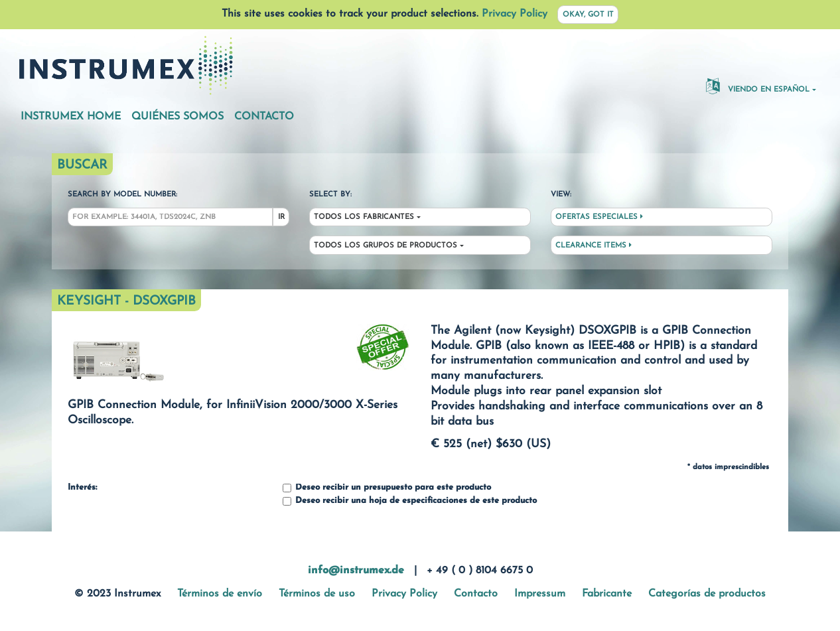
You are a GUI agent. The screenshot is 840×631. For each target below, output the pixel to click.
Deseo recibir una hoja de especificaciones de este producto (410, 501)
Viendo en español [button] (758, 86)
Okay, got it (588, 15)
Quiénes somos (177, 117)
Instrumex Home (71, 117)
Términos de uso (317, 594)
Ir (281, 217)
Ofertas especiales (599, 217)
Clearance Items (594, 245)
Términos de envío (220, 594)
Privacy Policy (515, 14)
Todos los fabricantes (364, 217)
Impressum (540, 594)
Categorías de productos (707, 594)
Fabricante (607, 594)
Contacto (264, 117)
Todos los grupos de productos (385, 246)
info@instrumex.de (356, 571)
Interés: (82, 488)
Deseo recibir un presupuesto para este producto (387, 488)
